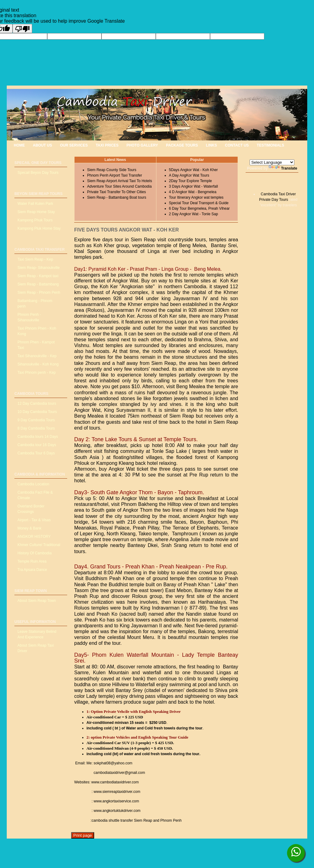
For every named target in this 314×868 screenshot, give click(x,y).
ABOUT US (42, 145)
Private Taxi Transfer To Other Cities (117, 192)
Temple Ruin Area (32, 561)
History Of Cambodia (34, 553)
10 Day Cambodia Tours (37, 412)
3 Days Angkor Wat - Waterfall (193, 186)
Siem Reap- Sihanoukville (38, 268)
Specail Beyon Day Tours (38, 173)
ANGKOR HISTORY (34, 537)
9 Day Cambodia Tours (36, 420)
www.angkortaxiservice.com (116, 801)
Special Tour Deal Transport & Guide (199, 203)
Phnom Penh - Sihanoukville (29, 317)
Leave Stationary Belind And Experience (37, 634)
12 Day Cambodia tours (37, 403)
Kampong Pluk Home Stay (39, 228)
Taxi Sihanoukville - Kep (37, 356)
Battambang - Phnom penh (35, 304)
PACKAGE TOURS (182, 145)
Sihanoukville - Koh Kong (38, 364)
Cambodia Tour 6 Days (36, 453)
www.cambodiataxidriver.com (115, 782)
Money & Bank (29, 528)
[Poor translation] (22, 29)
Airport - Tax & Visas (34, 520)
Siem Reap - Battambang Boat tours (117, 197)
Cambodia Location (33, 484)
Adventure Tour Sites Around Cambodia (119, 186)
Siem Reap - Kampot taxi (38, 276)
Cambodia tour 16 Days (37, 445)
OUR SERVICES (74, 145)
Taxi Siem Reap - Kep (35, 259)
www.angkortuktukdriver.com (117, 811)
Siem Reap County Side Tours (112, 170)
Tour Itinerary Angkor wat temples (196, 197)
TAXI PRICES (107, 145)
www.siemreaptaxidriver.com (117, 792)
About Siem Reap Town (37, 601)
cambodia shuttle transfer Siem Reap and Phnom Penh (137, 820)
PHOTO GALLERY (142, 145)
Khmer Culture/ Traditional (39, 545)
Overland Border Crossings (31, 509)
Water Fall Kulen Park (35, 204)
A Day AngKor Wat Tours (189, 175)
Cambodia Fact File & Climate (35, 495)
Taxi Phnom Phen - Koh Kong (37, 331)
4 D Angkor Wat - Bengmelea (193, 192)
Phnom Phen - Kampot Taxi (36, 345)
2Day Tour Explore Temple (190, 181)
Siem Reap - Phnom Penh (39, 293)
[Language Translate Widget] (272, 162)
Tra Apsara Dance (32, 570)
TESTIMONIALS (270, 145)
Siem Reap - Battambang (38, 284)
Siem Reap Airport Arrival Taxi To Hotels (120, 181)
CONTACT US (237, 145)
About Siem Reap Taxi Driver (36, 648)
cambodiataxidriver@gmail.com (119, 773)
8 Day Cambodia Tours (36, 428)
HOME (19, 145)
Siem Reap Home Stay (36, 212)
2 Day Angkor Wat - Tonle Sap (193, 214)
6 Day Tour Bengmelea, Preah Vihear (199, 208)
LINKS (212, 145)
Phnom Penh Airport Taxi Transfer (115, 175)
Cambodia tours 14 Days (38, 437)
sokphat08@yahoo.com (113, 763)
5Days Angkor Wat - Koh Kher (193, 170)
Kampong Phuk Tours (35, 220)
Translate (283, 168)
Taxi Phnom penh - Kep (37, 373)
